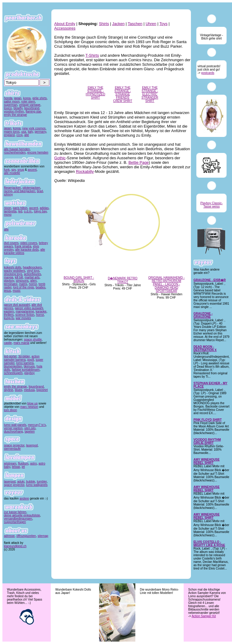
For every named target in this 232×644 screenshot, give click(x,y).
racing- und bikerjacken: (20, 191)
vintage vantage (30, 105)
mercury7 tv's (37, 425)
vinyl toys (33, 271)
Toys (164, 24)
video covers (29, 243)
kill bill (19, 277)
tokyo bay (40, 211)
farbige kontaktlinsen (26, 370)
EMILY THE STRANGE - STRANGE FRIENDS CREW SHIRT (122, 94)
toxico (8, 108)
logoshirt (42, 390)
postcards (208, 73)
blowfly (18, 108)
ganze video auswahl (29, 308)
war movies (23, 318)
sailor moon (12, 102)
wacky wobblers (15, 271)
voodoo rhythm (14, 111)
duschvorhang (13, 431)
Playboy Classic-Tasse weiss (211, 205)
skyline (9, 390)
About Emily (65, 24)
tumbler (42, 482)
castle (8, 343)
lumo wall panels (15, 425)
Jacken (118, 24)
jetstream (10, 463)
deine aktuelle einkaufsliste (22, 515)
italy (30, 132)
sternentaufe (12, 449)
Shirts (104, 24)
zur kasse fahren (15, 512)
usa (24, 132)
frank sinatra (23, 246)
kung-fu (9, 318)
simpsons (22, 281)
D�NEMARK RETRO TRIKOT (123, 280)
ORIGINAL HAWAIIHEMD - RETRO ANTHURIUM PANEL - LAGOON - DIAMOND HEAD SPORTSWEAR (167, 284)
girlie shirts (40, 98)
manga (9, 277)
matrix (23, 284)
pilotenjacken (31, 188)
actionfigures (32, 274)
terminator (11, 284)
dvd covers (11, 243)
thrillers (9, 315)
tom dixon (10, 410)
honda (8, 98)
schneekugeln (13, 373)
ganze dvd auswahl (17, 305)
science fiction (25, 315)
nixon (8, 208)
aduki (21, 482)
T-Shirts (92, 55)
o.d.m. (28, 211)
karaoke (41, 311)
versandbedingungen (18, 519)
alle (27, 135)
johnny (8, 194)
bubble (31, 482)
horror (33, 284)
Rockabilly (85, 171)
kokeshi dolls (13, 267)
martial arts (32, 277)
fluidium (23, 463)
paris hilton (20, 208)
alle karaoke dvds (27, 250)
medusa (29, 390)
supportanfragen (15, 522)
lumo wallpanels (37, 485)
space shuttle (33, 339)
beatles (40, 287)
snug (21, 170)
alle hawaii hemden (17, 149)
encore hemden (38, 152)
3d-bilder (24, 356)
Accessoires (65, 28)
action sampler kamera (22, 358)
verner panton (13, 428)
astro (34, 463)
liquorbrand (32, 108)
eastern (9, 311)
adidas (44, 208)
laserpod (32, 445)
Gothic (60, 158)
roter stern (28, 102)
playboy (9, 281)
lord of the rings (24, 287)
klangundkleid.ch (15, 546)
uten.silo (30, 428)
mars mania (21, 343)
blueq (18, 390)
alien (33, 281)
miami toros (12, 132)
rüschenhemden (15, 152)
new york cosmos (34, 128)
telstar (16, 467)
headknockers (32, 267)
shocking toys (13, 274)
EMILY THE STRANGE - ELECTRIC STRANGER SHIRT (150, 94)
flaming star (33, 111)
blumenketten (13, 366)
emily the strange (15, 115)
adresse (9, 536)
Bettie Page (139, 162)
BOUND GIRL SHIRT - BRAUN (79, 279)
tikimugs (29, 366)
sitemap (43, 536)
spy (13, 170)
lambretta (10, 211)
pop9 (31, 360)
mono (8, 215)
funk (7, 170)
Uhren (151, 24)
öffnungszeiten (26, 536)
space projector (14, 445)
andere (24, 498)
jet (23, 467)
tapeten (29, 431)
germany (40, 132)
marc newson (29, 407)
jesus (7, 291)
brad (40, 191)
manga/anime (25, 311)
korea (27, 98)
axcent (32, 170)
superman (11, 105)
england (9, 135)
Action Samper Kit (204, 616)
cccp (19, 135)
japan (18, 98)
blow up (32, 403)
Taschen (135, 24)
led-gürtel (10, 356)
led (20, 211)
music (17, 291)
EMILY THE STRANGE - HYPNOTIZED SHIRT (95, 93)
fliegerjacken (12, 188)
